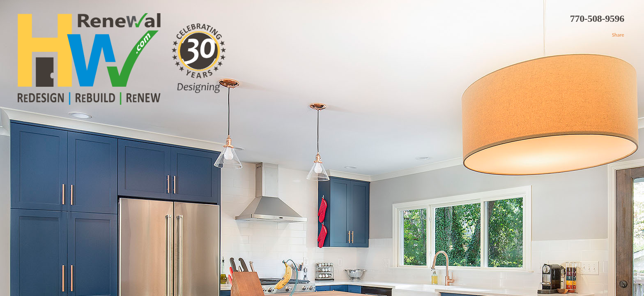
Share (618, 35)
